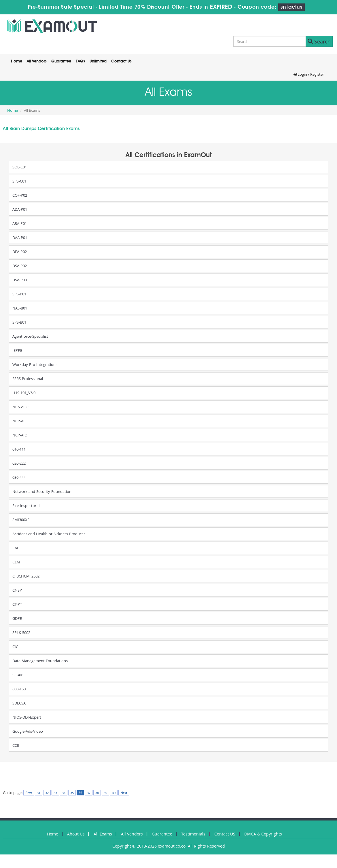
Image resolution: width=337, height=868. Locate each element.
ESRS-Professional (28, 379)
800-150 (19, 689)
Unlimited (98, 61)
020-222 (19, 463)
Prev (29, 793)
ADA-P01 (20, 209)
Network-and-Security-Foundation (42, 491)
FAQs (80, 61)
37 (89, 793)
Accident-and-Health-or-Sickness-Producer (49, 534)
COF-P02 (20, 195)
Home (17, 61)
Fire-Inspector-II (26, 506)
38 (97, 793)
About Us (76, 834)
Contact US (225, 834)
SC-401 (18, 675)
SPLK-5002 (21, 633)
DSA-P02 (20, 266)
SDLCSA (19, 703)
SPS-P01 (19, 294)
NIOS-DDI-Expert (27, 717)
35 (72, 793)
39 (105, 793)
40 (114, 793)
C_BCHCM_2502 (26, 576)
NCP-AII (19, 421)
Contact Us (121, 61)
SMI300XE (21, 520)
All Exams (103, 834)
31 (39, 793)
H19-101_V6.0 (24, 393)
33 (55, 793)
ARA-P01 (20, 223)
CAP (16, 548)
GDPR (17, 618)
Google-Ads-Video (28, 731)
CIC (15, 647)
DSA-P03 (20, 280)
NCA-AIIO (20, 407)
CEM (16, 562)
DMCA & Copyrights (263, 834)
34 (64, 793)
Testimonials (193, 834)
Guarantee (61, 61)
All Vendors (37, 61)
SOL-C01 (20, 167)
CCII (16, 745)
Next (124, 793)
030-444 (19, 477)
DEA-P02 (20, 252)
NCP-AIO (20, 435)
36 (80, 793)
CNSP (17, 590)
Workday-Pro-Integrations (35, 364)
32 (47, 793)
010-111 (19, 449)
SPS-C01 (19, 181)
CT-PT (17, 604)
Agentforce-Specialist (30, 336)
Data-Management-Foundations (40, 661)
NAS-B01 (20, 308)
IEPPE (17, 350)
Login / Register (309, 74)
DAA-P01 (20, 238)
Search (319, 41)
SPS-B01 (19, 322)
